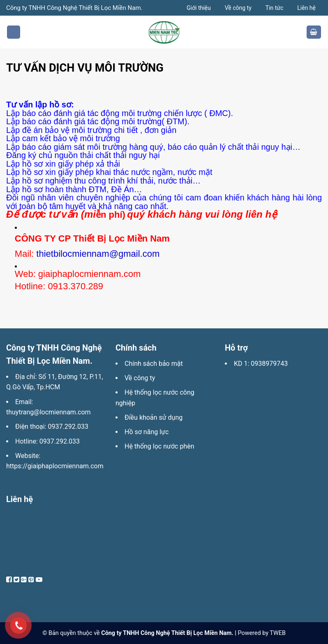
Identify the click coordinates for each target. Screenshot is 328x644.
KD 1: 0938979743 (261, 364)
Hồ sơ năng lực (147, 432)
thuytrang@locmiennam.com (49, 412)
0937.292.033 (68, 427)
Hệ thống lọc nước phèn (159, 446)
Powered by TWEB (261, 633)
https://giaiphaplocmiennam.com (55, 466)
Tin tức (275, 8)
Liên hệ (306, 8)
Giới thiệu (199, 8)
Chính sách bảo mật (154, 364)
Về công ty (238, 8)
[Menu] (14, 32)
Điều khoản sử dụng (154, 417)
